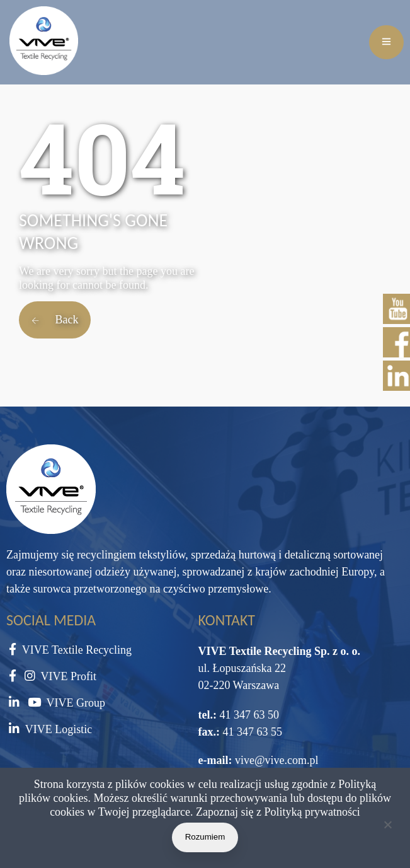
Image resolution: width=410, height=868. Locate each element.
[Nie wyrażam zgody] (387, 827)
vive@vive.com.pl (277, 760)
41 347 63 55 (251, 732)
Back (55, 320)
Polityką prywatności (312, 812)
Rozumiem (205, 837)
